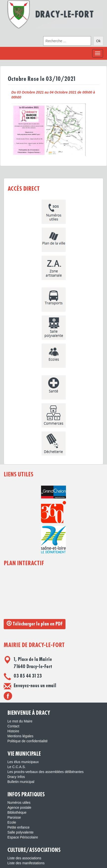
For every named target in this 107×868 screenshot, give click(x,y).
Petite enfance (19, 827)
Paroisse (14, 817)
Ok (98, 41)
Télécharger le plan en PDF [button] (35, 624)
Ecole (12, 822)
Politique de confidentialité (28, 741)
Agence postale (19, 807)
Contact (13, 726)
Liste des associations (24, 858)
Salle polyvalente (21, 832)
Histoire (13, 731)
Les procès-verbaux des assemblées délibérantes (45, 772)
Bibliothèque (17, 812)
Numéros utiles (19, 803)
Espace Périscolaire (23, 837)
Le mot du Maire (20, 721)
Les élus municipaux (23, 762)
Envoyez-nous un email (35, 686)
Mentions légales (20, 736)
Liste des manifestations (26, 863)
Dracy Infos (16, 777)
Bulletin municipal (21, 782)
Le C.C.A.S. (17, 767)
